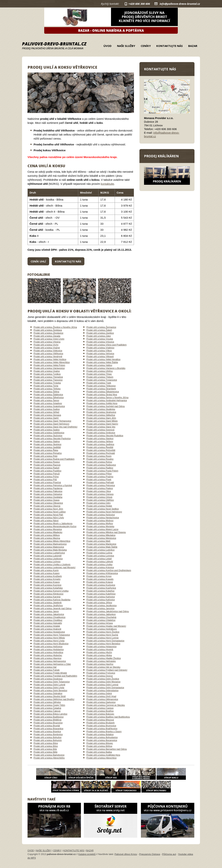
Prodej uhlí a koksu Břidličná (47, 720)
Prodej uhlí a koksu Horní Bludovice (51, 644)
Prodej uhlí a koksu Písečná (47, 483)
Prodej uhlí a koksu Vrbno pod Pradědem (107, 345)
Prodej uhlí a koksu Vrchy (46, 345)
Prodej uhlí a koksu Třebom (100, 377)
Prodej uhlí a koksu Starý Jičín (101, 418)
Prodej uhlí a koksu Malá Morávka (50, 550)
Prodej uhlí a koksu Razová (47, 465)
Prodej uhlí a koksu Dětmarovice (102, 699)
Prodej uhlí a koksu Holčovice (48, 647)
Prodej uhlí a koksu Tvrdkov (47, 374)
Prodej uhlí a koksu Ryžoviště (101, 450)
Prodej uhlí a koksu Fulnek (47, 670)
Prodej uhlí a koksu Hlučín (99, 652)
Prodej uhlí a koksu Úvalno (47, 371)
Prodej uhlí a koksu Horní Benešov (103, 644)
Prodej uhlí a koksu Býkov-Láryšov (50, 714)
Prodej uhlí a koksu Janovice (100, 609)
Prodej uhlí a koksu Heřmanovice (50, 661)
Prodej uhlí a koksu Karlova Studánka (52, 600)
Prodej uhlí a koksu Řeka (46, 450)
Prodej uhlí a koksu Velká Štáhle (102, 362)
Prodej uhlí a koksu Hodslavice (49, 650)
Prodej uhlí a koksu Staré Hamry (102, 424)
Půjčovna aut (169, 854)
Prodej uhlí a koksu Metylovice (101, 538)
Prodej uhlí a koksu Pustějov (47, 471)
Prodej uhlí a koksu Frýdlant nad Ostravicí (107, 670)
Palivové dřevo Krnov (126, 854)
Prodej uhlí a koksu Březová (100, 720)
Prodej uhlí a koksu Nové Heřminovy (104, 512)
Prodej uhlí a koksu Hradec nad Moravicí (106, 626)
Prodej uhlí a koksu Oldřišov (100, 500)
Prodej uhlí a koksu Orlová (99, 497)
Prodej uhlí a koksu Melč (98, 541)
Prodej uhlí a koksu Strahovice (101, 412)
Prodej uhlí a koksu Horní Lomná (102, 638)
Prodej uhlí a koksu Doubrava (48, 679)
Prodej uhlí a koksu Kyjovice (100, 567)
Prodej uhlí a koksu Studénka (101, 409)
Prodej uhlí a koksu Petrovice (101, 485)
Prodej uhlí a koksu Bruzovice (48, 723)
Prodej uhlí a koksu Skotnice (47, 444)
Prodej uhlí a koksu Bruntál (47, 726)
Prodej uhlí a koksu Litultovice (48, 559)
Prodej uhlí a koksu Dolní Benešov (50, 691)
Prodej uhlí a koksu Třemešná (48, 377)
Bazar (193, 46)
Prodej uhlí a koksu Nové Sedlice (103, 509)
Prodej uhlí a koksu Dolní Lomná (102, 685)
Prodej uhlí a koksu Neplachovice (103, 518)
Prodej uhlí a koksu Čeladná (47, 708)
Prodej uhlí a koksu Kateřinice (101, 594)
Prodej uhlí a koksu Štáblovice (48, 395)
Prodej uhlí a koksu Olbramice (48, 503)
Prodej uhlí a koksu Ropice (47, 462)
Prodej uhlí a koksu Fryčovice (101, 673)
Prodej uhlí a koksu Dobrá (99, 693)
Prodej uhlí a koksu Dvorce (100, 676)
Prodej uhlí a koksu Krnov (99, 576)
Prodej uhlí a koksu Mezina (47, 538)
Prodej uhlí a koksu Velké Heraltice (103, 359)
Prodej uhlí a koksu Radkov (100, 468)
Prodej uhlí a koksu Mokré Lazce (102, 529)
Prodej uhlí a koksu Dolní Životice (103, 679)
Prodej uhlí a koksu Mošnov (100, 521)
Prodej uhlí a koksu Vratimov (100, 348)
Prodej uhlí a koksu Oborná (47, 506)
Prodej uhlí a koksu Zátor (99, 336)
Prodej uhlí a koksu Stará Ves (101, 427)
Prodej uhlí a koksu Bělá (45, 752)
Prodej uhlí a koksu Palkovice (48, 491)
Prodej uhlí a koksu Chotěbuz (48, 620)
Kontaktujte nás (170, 46)
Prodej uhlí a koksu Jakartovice (49, 614)
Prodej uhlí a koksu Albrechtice (101, 758)
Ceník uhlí (38, 261)
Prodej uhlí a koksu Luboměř (48, 556)
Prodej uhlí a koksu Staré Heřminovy (51, 424)
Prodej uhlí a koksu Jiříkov (99, 603)
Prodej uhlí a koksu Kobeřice (100, 591)
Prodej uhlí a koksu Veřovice (100, 354)
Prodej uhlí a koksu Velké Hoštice (50, 359)
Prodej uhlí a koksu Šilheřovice (49, 398)
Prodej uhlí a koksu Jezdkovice (102, 606)
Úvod (108, 46)
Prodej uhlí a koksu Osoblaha (48, 497)
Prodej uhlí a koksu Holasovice (101, 647)
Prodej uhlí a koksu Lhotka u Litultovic (52, 565)
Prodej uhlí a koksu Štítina (46, 392)
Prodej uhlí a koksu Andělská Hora (103, 755)
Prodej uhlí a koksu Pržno (46, 477)
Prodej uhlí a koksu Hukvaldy (48, 623)
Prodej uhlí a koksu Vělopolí (100, 357)
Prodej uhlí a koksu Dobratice (48, 693)
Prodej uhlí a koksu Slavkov (100, 439)
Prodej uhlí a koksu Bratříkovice (102, 729)
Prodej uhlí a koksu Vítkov (99, 351)
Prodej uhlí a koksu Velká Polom (49, 365)
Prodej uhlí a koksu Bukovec (100, 714)
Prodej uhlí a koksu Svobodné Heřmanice (107, 400)
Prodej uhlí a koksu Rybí (46, 456)
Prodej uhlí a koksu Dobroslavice (102, 691)
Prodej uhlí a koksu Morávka (100, 526)
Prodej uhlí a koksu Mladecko (48, 532)
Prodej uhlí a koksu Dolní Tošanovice (52, 682)
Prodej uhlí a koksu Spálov (47, 430)
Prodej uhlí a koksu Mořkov (100, 524)
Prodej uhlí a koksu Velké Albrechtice (52, 362)
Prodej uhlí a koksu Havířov (100, 664)
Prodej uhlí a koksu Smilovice (101, 433)
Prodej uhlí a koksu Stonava (47, 415)
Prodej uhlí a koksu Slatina (47, 442)
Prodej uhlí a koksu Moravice (48, 529)
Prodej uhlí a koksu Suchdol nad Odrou (106, 406)
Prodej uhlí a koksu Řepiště (100, 447)
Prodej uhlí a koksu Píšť (45, 480)
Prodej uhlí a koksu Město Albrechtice (52, 541)
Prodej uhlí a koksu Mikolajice (101, 535)
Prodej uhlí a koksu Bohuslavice (102, 737)
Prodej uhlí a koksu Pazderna (48, 488)
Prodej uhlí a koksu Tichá (46, 386)
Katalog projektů (87, 854)
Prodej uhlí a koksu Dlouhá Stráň (50, 696)
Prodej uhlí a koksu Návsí (46, 521)
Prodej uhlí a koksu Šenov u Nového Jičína (107, 398)
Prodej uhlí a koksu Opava (47, 500)
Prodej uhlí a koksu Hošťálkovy (102, 629)
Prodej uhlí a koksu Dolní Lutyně (49, 685)
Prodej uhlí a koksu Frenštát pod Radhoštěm (55, 676)
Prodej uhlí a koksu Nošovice (101, 515)
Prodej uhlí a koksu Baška (99, 752)
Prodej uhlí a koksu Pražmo (100, 477)
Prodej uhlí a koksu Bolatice (100, 735)
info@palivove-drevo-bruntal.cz (180, 4)
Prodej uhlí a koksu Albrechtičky (49, 758)
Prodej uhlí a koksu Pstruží (47, 474)
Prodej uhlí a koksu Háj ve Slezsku (103, 667)
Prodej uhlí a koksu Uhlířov (100, 371)
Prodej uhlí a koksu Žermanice (101, 327)
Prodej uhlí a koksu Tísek (99, 383)
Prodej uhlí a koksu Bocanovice (102, 740)
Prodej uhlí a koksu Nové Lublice (50, 512)
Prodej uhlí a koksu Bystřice (100, 711)
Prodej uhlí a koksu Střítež (46, 412)
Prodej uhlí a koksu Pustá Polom (102, 471)
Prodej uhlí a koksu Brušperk (100, 723)
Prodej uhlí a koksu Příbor (99, 474)
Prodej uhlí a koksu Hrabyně (47, 629)
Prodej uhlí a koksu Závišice (100, 333)
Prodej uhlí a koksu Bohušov (48, 737)
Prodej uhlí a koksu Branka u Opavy (104, 732)
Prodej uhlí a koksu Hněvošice (48, 652)
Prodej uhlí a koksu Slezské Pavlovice (52, 439)
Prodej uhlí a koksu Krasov (47, 582)
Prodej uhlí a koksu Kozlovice (101, 585)
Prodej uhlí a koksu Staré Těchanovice (52, 421)
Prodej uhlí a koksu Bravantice (48, 729)
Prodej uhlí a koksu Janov (46, 611)
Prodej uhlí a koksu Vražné (47, 348)
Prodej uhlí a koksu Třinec (99, 374)
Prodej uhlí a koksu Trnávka (47, 383)
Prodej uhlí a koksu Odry (98, 503)
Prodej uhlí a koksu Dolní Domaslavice (105, 688)
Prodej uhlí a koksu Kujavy (47, 573)
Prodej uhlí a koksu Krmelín (47, 579)
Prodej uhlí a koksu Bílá (45, 749)
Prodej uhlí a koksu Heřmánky (101, 661)
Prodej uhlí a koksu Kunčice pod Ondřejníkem (109, 570)
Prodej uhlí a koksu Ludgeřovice (49, 553)
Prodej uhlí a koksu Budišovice (49, 717)
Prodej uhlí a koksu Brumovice (101, 726)
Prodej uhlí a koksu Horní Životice (103, 632)
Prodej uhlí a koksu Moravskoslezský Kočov (55, 526)
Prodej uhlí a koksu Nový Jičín (48, 509)
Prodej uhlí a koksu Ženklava (48, 330)
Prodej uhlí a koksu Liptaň (99, 559)
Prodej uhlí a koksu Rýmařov (48, 453)
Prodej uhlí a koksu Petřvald (100, 483)
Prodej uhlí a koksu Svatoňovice (49, 406)
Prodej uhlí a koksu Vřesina (47, 342)
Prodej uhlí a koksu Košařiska (48, 588)
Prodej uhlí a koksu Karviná (47, 597)
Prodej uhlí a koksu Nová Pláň (48, 515)
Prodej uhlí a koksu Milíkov (47, 535)
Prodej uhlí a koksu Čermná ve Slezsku (106, 705)
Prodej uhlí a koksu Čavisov (100, 708)
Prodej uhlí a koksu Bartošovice (49, 755)
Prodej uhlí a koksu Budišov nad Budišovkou (108, 717)
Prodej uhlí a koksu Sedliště (47, 447)
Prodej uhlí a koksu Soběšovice (49, 433)
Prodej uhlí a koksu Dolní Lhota (49, 688)
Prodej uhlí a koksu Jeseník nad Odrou (53, 609)
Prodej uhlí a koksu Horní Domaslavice (105, 641)
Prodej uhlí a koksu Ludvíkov (100, 550)
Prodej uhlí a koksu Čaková (47, 711)
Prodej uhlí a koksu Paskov (100, 488)
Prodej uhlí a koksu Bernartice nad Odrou (107, 749)
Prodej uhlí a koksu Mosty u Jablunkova (53, 524)
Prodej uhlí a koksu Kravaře (100, 579)
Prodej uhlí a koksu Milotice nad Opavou (106, 532)
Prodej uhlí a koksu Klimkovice (49, 594)
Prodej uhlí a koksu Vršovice (100, 342)
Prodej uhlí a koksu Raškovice (101, 465)
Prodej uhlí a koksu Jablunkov (101, 614)
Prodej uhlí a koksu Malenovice (49, 547)
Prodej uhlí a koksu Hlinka (99, 655)
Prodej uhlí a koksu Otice (99, 491)
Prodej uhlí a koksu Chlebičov (101, 620)
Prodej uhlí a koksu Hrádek (47, 626)
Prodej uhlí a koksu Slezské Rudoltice (105, 436)
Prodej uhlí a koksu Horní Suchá (102, 635)
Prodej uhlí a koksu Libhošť (100, 562)
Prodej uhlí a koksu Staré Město (102, 421)
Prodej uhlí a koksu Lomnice (100, 556)
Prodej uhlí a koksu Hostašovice (49, 632)
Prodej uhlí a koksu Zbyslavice (48, 333)
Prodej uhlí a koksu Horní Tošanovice (52, 635)
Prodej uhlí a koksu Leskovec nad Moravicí (54, 567)
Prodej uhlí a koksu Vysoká (100, 339)
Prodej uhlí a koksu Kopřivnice (101, 588)
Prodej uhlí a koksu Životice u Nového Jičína (55, 327)
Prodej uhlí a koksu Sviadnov (48, 403)
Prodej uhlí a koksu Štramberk (101, 389)
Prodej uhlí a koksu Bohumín (48, 740)
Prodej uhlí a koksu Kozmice (47, 585)
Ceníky (146, 46)
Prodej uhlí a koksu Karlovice (101, 597)
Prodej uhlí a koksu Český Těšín (49, 705)
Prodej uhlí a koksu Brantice (47, 732)
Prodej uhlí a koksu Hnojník (100, 650)
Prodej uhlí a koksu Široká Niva (102, 395)
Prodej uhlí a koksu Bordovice (48, 735)
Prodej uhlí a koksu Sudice (47, 409)
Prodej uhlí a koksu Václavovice (49, 368)
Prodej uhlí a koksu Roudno (100, 459)
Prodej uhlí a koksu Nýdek (99, 506)
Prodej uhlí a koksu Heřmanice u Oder (52, 664)
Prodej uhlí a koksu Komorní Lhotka (51, 591)
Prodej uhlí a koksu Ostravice (48, 494)
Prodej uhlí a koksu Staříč (46, 418)
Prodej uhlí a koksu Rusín (99, 456)
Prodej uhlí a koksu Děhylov (47, 702)
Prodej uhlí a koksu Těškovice (101, 386)
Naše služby (126, 46)
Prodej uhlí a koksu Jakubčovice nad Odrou (108, 611)
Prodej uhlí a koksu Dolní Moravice (103, 682)
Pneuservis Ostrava (150, 854)
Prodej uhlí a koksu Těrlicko (47, 389)
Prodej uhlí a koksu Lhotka (99, 565)
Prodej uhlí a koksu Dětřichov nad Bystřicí (54, 699)
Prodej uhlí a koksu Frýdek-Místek (50, 673)
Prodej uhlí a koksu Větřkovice (48, 354)
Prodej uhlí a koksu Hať (45, 667)
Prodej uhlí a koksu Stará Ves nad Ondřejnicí (55, 427)
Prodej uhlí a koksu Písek (99, 480)
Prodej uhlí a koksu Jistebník (48, 603)
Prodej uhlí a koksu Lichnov (47, 562)
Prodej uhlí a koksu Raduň (47, 468)
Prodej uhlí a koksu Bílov (46, 746)
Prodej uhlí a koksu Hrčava (100, 623)
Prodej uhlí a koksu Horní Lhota (49, 641)
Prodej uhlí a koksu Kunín (46, 570)
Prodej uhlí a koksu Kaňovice (101, 600)
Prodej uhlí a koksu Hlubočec (48, 655)
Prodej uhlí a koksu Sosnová (100, 430)
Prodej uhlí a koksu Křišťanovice (102, 573)
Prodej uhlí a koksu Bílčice (99, 746)
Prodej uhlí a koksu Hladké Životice (104, 658)
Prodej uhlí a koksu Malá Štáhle (102, 547)
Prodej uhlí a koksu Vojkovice (48, 351)
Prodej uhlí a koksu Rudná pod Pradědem (54, 459)
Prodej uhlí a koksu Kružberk (48, 576)
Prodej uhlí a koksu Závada (47, 336)
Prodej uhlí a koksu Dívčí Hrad (101, 696)
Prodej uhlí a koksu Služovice (48, 436)
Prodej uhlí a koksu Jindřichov (48, 606)
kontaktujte (107, 184)
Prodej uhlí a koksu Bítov (46, 743)
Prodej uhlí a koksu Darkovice (101, 702)
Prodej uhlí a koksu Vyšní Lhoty (49, 339)
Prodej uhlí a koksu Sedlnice (100, 444)
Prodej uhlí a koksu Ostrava (100, 494)
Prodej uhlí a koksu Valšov (99, 365)
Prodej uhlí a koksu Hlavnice (47, 658)
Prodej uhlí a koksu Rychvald (101, 453)
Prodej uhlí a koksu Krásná (100, 582)
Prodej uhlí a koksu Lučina (99, 553)
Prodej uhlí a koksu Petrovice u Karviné (53, 485)
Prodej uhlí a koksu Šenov (46, 400)
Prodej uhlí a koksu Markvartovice (50, 544)
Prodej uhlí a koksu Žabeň (99, 330)
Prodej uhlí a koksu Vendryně (48, 357)
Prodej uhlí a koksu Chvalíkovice (49, 617)
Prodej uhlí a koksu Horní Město (49, 638)
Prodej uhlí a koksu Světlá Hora (102, 403)
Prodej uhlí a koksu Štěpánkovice (103, 392)
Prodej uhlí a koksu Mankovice (101, 544)
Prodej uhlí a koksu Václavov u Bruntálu (106, 368)
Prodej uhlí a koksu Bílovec (100, 743)
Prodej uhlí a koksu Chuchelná (101, 617)
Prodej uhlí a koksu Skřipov (100, 442)
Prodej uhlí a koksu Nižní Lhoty (49, 518)
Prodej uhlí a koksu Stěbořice (101, 415)
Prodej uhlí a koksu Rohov (99, 462)
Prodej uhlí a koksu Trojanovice (102, 380)
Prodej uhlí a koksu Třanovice (48, 380)
